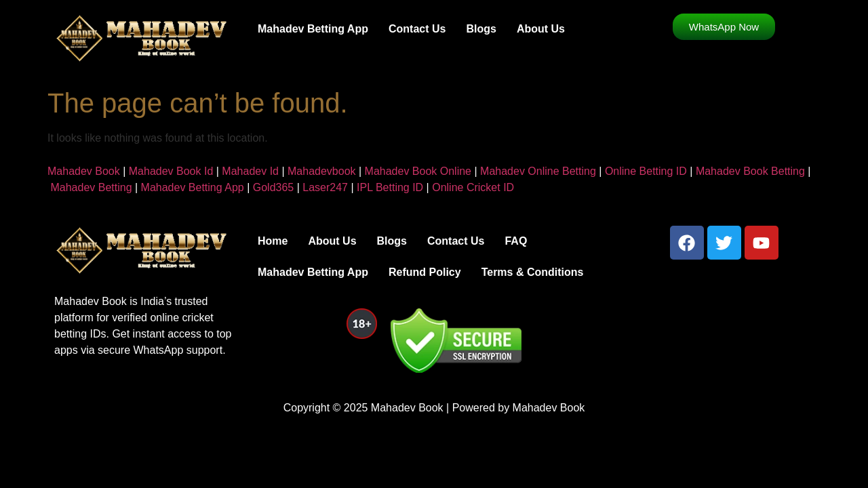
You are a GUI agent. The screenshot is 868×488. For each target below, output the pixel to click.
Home (273, 241)
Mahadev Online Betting (538, 171)
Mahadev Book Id (171, 171)
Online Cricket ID (473, 187)
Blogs (481, 29)
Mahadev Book (84, 171)
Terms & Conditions (533, 272)
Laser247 (325, 187)
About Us (541, 29)
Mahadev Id (250, 171)
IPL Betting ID (390, 187)
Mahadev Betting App (313, 29)
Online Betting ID (646, 171)
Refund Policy (425, 272)
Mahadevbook (322, 171)
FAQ (516, 241)
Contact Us (417, 29)
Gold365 (274, 187)
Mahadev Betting (91, 187)
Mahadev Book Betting (750, 171)
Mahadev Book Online (418, 171)
